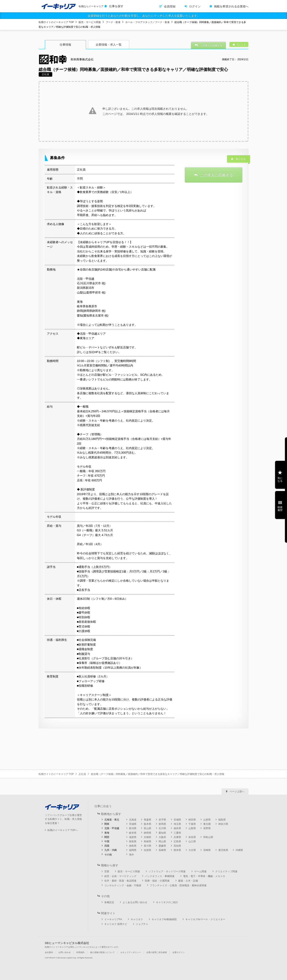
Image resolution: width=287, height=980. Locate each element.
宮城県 (177, 820)
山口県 (192, 841)
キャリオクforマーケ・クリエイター (205, 919)
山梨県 (192, 828)
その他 (108, 855)
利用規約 (80, 952)
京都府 (148, 837)
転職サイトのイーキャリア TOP (56, 22)
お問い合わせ (65, 952)
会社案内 (49, 952)
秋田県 (192, 820)
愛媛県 (162, 846)
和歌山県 (208, 837)
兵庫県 (177, 837)
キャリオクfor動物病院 (164, 919)
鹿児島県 (223, 850)
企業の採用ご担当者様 (157, 952)
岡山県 (162, 841)
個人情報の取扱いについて (102, 952)
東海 (107, 833)
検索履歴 (280, 509)
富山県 (148, 828)
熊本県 (177, 850)
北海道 (133, 820)
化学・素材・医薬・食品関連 (120, 881)
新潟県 (133, 828)
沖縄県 (239, 850)
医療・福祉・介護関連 (157, 881)
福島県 (222, 820)
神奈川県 (223, 824)
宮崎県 (207, 850)
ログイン (195, 6)
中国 (107, 841)
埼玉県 (177, 824)
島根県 (148, 841)
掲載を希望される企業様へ (231, 6)
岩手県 (162, 820)
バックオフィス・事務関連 (160, 876)
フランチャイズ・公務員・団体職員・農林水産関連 (178, 885)
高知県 (177, 846)
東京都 (207, 824)
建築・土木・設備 (188, 881)
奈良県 (192, 837)
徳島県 (133, 846)
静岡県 (148, 833)
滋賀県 (133, 837)
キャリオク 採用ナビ (116, 924)
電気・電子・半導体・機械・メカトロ (204, 876)
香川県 (148, 846)
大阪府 (162, 837)
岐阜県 (133, 833)
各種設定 (109, 902)
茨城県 (133, 824)
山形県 (207, 820)
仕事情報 (65, 45)
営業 (107, 871)
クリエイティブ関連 (226, 871)
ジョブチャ (142, 924)
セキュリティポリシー (131, 952)
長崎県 (162, 850)
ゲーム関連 (200, 871)
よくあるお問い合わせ (135, 902)
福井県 (177, 828)
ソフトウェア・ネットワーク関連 (167, 871)
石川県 (162, 828)
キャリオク (137, 919)
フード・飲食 (113, 22)
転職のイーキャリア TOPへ (63, 830)
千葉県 (192, 824)
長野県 (207, 828)
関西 (107, 837)
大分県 (192, 850)
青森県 (148, 820)
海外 (131, 855)
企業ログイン (179, 952)
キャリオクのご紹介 (167, 902)
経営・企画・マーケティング (120, 876)
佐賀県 (148, 850)
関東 (107, 824)
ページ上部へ (237, 792)
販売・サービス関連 (90, 22)
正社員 (82, 774)
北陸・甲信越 (112, 828)
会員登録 (170, 6)
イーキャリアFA (113, 919)
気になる (280, 480)
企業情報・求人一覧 (109, 45)
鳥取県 (133, 841)
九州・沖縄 (110, 850)
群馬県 (162, 824)
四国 (107, 846)
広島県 (177, 841)
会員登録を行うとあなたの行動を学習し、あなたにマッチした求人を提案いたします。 (144, 16)
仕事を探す (116, 6)
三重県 (177, 833)
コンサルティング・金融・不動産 (123, 885)
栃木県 (148, 824)
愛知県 (162, 833)
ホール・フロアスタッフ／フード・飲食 (148, 22)
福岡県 (133, 850)
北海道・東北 (112, 820)
